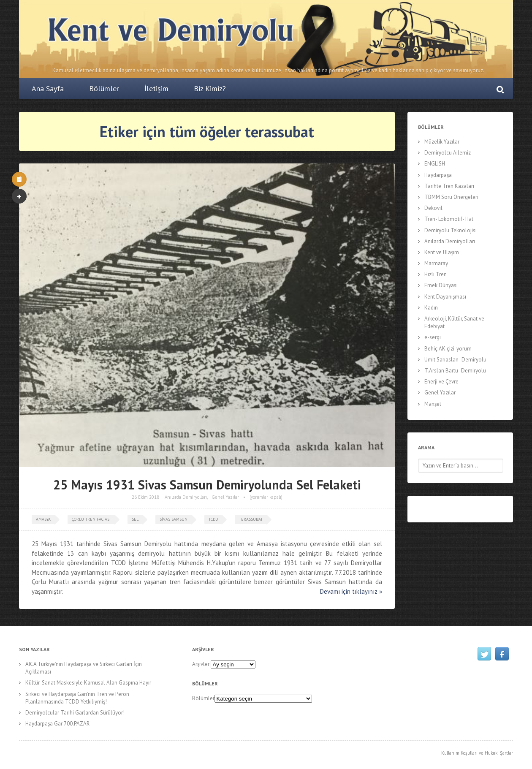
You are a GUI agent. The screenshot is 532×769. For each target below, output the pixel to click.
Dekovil (433, 208)
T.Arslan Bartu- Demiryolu (455, 371)
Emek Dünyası (441, 285)
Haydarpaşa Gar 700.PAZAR (57, 724)
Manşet (433, 404)
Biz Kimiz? (210, 88)
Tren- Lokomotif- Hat (449, 219)
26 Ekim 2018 (145, 497)
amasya (43, 519)
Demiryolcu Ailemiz (448, 153)
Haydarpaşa (438, 175)
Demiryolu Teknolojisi (451, 230)
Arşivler (201, 664)
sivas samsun (174, 519)
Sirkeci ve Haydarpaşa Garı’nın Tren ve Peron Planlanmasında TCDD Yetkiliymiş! (77, 698)
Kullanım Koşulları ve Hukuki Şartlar (477, 753)
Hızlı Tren (436, 274)
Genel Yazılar (225, 497)
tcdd (213, 519)
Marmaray (436, 263)
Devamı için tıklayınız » (351, 591)
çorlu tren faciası (91, 519)
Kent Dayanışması (445, 297)
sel (135, 519)
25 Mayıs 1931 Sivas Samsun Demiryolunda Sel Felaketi (207, 485)
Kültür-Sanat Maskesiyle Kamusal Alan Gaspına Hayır (88, 683)
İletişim (156, 88)
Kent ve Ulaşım (442, 252)
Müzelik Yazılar (442, 142)
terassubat (251, 519)
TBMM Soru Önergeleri (451, 197)
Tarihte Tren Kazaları (449, 186)
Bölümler (104, 88)
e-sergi (433, 337)
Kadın (431, 308)
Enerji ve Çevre (441, 382)
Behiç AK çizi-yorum (448, 349)
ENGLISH (435, 164)
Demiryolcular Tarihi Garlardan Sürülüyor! (75, 713)
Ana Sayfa (48, 88)
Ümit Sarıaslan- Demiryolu (455, 360)
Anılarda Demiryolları (186, 497)
